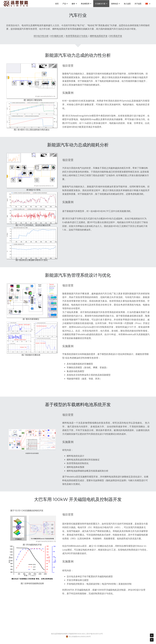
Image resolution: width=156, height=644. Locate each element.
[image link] (16, 3)
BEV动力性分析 (41, 36)
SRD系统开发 (116, 36)
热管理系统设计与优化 (77, 36)
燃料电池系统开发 (99, 36)
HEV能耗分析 (57, 36)
